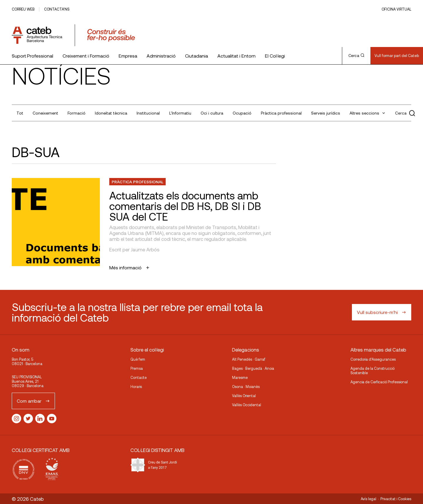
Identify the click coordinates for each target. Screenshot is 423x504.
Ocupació (242, 113)
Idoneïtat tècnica (111, 113)
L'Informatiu (180, 113)
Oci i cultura (212, 113)
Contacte (139, 377)
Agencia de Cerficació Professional (379, 382)
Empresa (128, 56)
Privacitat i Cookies (396, 499)
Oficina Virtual (396, 9)
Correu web (23, 9)
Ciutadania (197, 56)
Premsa (137, 368)
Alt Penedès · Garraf (249, 359)
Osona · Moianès (246, 387)
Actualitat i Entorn (236, 56)
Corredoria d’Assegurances (373, 359)
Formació (77, 113)
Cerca (356, 56)
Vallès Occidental (247, 405)
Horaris (136, 387)
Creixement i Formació (86, 56)
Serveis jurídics (326, 113)
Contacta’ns (57, 9)
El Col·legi (275, 56)
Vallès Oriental (244, 396)
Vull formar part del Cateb (397, 56)
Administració (161, 56)
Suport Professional (32, 56)
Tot (20, 113)
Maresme (240, 377)
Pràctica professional (281, 113)
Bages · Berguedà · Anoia (253, 368)
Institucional (148, 113)
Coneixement (45, 113)
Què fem (138, 359)
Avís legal (369, 499)
